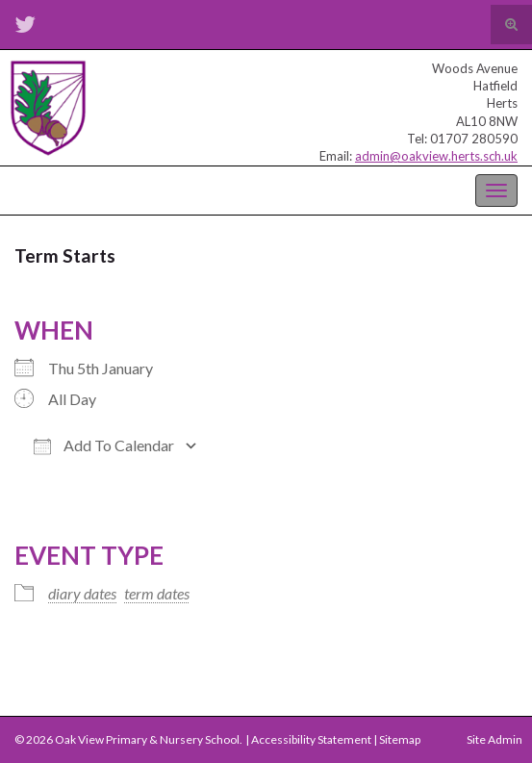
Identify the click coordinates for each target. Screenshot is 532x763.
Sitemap (400, 739)
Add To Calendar (104, 445)
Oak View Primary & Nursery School (111, 189)
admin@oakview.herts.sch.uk (436, 156)
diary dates (82, 593)
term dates (157, 593)
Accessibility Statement (311, 739)
